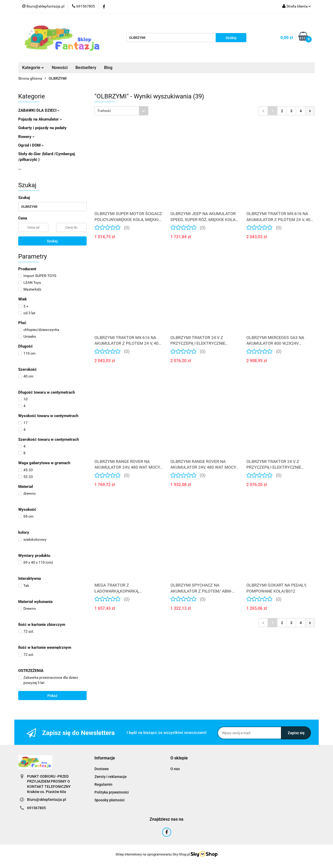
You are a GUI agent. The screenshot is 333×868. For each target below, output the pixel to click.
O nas (175, 769)
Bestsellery (86, 68)
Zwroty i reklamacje (111, 777)
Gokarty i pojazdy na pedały (42, 128)
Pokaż (52, 696)
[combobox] (121, 111)
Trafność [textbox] (104, 111)
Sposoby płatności (110, 800)
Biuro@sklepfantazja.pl (47, 800)
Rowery (26, 137)
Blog (108, 68)
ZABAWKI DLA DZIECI (39, 110)
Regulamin (103, 784)
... (20, 168)
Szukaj (52, 241)
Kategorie (33, 68)
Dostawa (102, 769)
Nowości (60, 68)
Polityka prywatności (112, 792)
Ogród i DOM (31, 145)
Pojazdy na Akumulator (40, 119)
